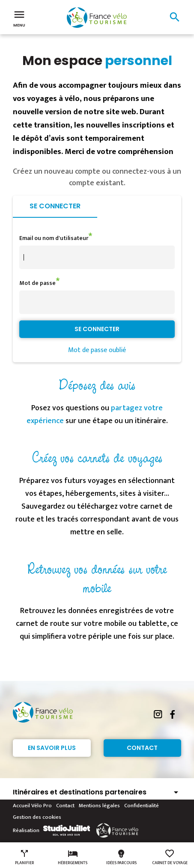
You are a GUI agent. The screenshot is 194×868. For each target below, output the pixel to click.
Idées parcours (121, 857)
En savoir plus (52, 748)
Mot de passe (37, 283)
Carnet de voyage (170, 857)
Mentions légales (99, 806)
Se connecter (55, 206)
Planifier (24, 857)
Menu (19, 18)
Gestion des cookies (37, 817)
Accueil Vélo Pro (32, 806)
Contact (142, 748)
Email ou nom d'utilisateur (54, 238)
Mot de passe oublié (97, 350)
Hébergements (73, 857)
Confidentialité (142, 806)
